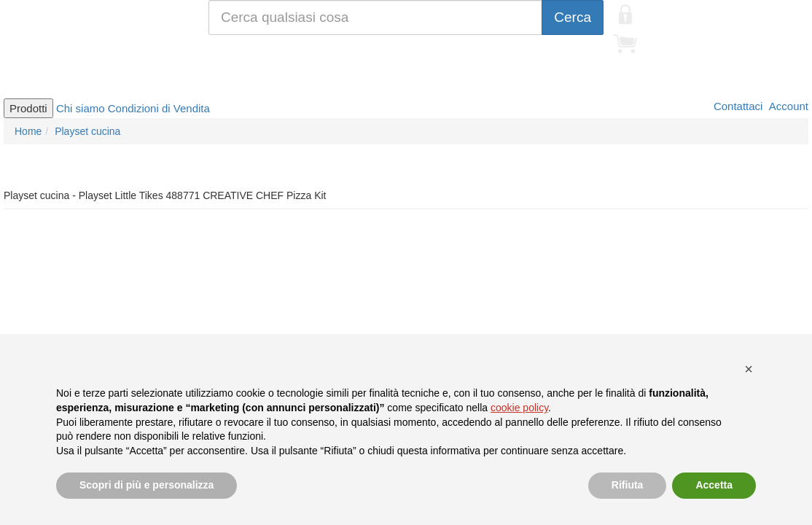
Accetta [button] (714, 485)
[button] (749, 369)
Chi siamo (81, 108)
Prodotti (28, 108)
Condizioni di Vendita (159, 108)
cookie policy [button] (519, 408)
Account (787, 106)
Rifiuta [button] (628, 485)
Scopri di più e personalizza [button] (147, 485)
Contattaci (737, 106)
